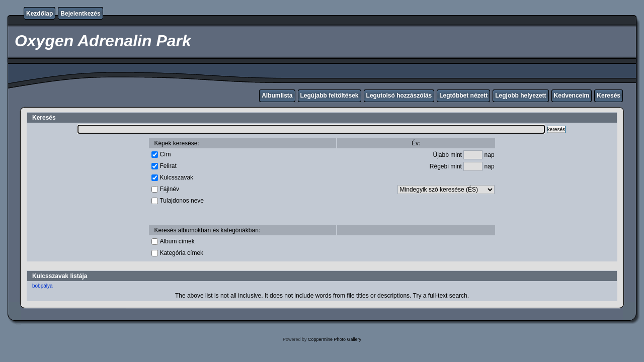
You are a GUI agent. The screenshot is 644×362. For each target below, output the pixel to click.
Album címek (177, 241)
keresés (556, 129)
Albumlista (277, 96)
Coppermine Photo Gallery (335, 339)
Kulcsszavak (176, 177)
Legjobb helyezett (520, 96)
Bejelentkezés (80, 14)
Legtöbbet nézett (463, 96)
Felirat (168, 166)
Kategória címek (181, 253)
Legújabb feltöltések (330, 96)
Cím (165, 154)
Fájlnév (169, 189)
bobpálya (43, 286)
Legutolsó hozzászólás (399, 96)
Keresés (609, 96)
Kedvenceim (572, 96)
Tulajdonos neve (182, 201)
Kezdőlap (39, 14)
